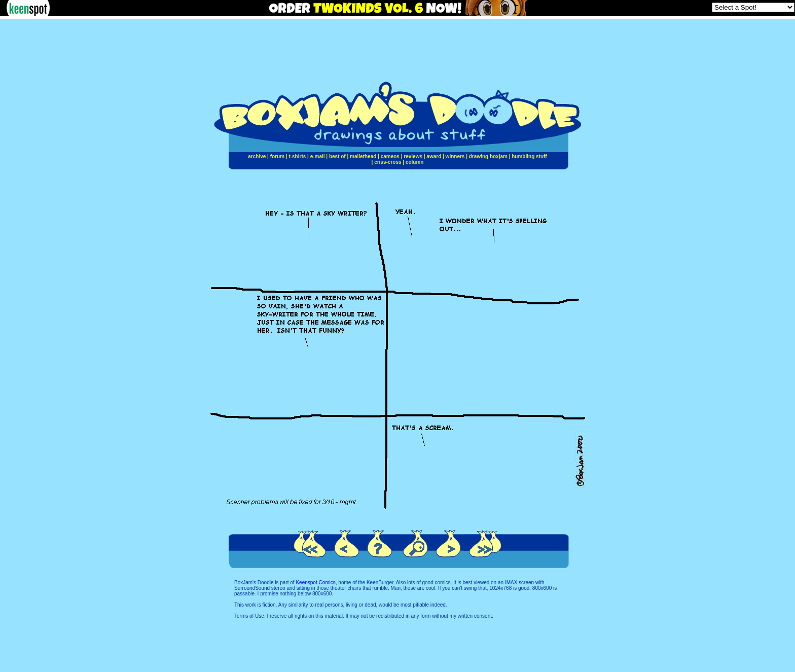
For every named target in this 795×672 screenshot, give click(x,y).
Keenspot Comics (315, 582)
